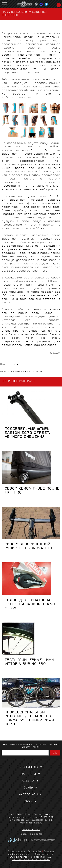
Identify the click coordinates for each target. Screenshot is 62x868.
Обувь (31, 788)
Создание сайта (31, 830)
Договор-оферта (44, 854)
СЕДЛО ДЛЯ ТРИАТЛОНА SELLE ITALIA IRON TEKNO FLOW (30, 605)
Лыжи (31, 802)
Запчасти (31, 774)
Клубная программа (21, 857)
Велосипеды (31, 767)
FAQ (49, 857)
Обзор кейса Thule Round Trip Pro (32, 491)
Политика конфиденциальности (31, 853)
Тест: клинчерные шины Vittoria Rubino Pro (29, 662)
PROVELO (25, 4)
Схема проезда (16, 852)
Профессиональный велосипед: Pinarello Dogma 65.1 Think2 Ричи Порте (29, 719)
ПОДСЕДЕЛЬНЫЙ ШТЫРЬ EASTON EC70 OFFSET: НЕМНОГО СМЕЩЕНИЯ (27, 433)
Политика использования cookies (31, 860)
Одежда (31, 781)
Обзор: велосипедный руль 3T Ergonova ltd (28, 547)
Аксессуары (31, 795)
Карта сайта (34, 852)
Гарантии (39, 857)
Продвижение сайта (31, 834)
